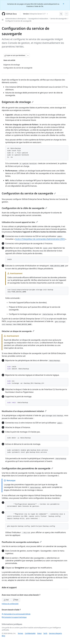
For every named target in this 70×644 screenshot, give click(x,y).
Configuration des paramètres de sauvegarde (27, 468)
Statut (39, 633)
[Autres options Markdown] (28, 55)
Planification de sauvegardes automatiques (22, 542)
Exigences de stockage (18, 102)
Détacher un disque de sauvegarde (18, 331)
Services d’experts (55, 633)
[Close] (64, 4)
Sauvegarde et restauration (38, 19)
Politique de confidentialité (10, 604)
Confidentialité (30, 633)
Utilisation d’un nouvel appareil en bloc (20, 222)
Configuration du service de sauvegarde (29, 193)
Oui (6, 600)
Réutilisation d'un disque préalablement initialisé (24, 411)
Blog (3, 636)
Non (16, 600)
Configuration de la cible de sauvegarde (24, 208)
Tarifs (45, 633)
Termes (20, 633)
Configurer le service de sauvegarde (18, 21)
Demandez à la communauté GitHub (16, 614)
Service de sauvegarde (58, 19)
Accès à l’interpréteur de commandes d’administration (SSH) (40, 239)
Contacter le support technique (14, 617)
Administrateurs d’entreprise (16, 19)
